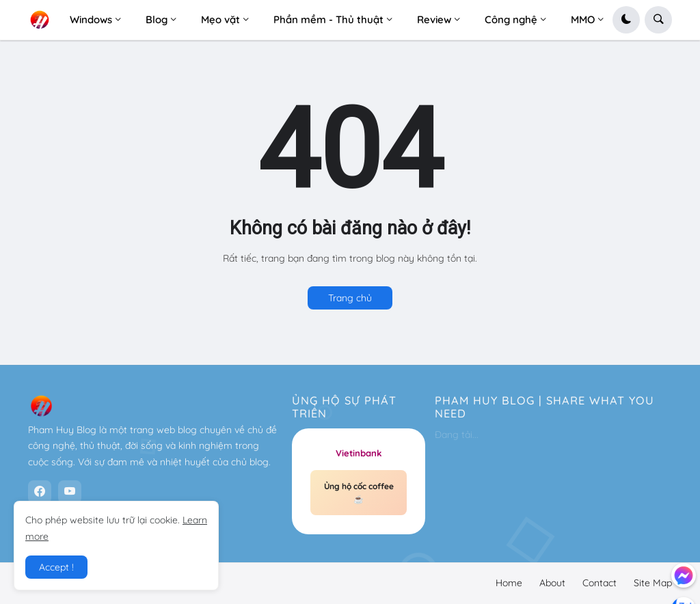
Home (509, 583)
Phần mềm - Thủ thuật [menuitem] (328, 19)
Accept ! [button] (56, 567)
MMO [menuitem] (583, 19)
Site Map (653, 583)
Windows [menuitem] (91, 19)
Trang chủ (350, 298)
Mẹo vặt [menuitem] (220, 19)
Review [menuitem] (434, 19)
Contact (600, 583)
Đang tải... (457, 435)
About (552, 583)
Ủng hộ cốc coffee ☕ (359, 493)
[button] (626, 20)
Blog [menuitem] (157, 19)
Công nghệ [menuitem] (511, 19)
